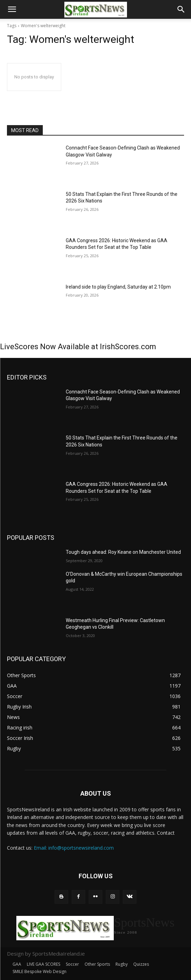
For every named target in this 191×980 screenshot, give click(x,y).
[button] (12, 9)
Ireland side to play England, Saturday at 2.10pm (118, 287)
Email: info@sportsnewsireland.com (74, 848)
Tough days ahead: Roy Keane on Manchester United (123, 552)
